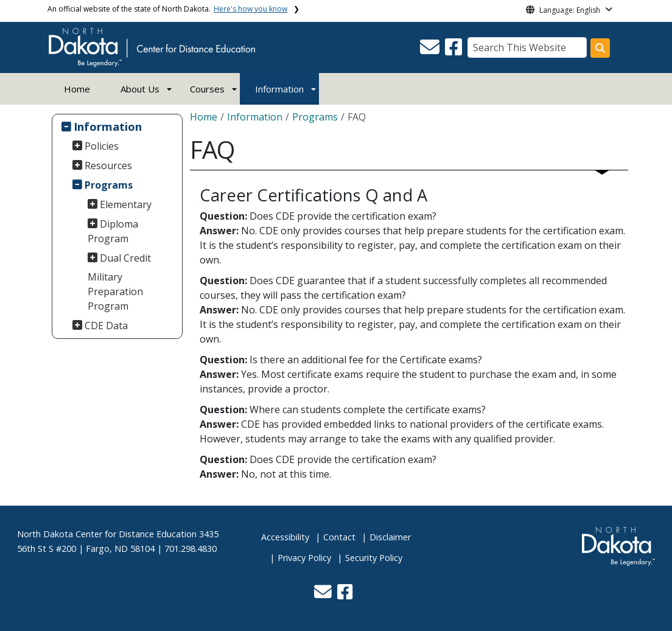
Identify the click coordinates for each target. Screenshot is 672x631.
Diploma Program (113, 231)
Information (279, 89)
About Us (140, 89)
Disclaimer (390, 537)
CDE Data (106, 326)
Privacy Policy (304, 558)
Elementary (126, 204)
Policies (102, 146)
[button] (431, 51)
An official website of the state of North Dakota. (167, 9)
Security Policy (374, 558)
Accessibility (285, 537)
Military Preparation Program (115, 291)
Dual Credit (125, 258)
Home (77, 89)
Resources (108, 166)
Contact (339, 537)
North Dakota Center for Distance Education (107, 534)
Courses (207, 89)
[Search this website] (600, 48)
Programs (109, 185)
